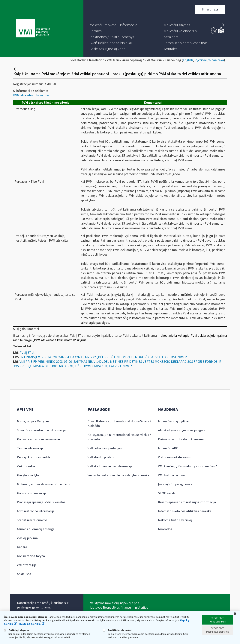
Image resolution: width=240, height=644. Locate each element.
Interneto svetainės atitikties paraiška (185, 511)
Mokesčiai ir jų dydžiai (173, 421)
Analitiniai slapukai (117, 630)
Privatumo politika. (29, 624)
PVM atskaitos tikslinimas (31, 95)
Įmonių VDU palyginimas (175, 484)
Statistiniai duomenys (32, 520)
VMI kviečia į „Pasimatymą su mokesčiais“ (188, 466)
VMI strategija (27, 565)
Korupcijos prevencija (32, 493)
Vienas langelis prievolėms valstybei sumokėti (119, 475)
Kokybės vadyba (28, 475)
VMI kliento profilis (101, 457)
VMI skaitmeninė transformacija (110, 466)
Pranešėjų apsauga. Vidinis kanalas (41, 502)
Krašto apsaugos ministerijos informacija (187, 502)
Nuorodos (165, 529)
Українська (216, 60)
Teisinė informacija (30, 448)
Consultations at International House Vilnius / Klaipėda (119, 424)
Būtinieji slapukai (17, 630)
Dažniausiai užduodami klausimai (181, 439)
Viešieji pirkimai (28, 538)
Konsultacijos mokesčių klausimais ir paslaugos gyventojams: (43, 605)
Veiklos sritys (26, 466)
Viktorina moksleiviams (174, 457)
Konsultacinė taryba (31, 556)
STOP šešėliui (168, 493)
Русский (201, 60)
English (188, 60)
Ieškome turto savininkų (175, 520)
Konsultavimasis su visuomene (38, 439)
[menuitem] (113, 25)
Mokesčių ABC (168, 448)
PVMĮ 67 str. (28, 353)
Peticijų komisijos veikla (34, 457)
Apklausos (24, 574)
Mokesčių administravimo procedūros (43, 484)
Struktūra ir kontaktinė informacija (41, 430)
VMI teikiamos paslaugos (105, 448)
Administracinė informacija (36, 511)
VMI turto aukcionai (172, 475)
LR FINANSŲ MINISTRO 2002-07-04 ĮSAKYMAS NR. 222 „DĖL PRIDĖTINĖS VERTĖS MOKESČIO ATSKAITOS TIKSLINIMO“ (103, 357)
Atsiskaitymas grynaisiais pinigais (181, 430)
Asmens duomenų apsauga (36, 529)
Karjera (22, 547)
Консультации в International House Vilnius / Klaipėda (119, 437)
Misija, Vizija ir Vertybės (33, 421)
